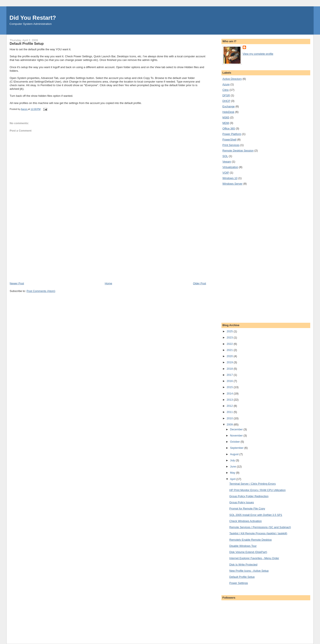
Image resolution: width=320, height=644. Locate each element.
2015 (230, 387)
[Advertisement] (42, 252)
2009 (230, 424)
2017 (230, 375)
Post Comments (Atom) (41, 291)
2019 (230, 362)
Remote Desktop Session (238, 151)
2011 (230, 412)
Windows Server (233, 184)
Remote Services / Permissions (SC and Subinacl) (260, 527)
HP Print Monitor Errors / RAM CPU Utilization (257, 490)
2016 (230, 381)
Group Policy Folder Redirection (249, 496)
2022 (230, 344)
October (235, 442)
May (233, 473)
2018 (230, 369)
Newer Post (17, 283)
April (233, 479)
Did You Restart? (33, 18)
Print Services (231, 145)
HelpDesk (228, 112)
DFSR (226, 95)
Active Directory (232, 79)
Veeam (227, 162)
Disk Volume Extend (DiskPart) (248, 552)
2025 (230, 331)
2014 (230, 394)
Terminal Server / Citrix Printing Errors (252, 484)
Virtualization (230, 167)
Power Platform (232, 134)
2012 (230, 406)
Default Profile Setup (242, 577)
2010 (230, 418)
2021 (230, 350)
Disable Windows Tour (243, 546)
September (237, 448)
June (233, 467)
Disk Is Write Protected (243, 565)
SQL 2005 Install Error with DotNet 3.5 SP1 (256, 515)
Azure (226, 84)
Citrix (226, 90)
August (235, 454)
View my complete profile (258, 54)
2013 (230, 400)
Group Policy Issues (242, 502)
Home (108, 283)
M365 (226, 117)
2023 (230, 337)
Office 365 (229, 128)
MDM (226, 123)
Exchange (229, 106)
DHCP (226, 101)
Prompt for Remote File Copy (247, 509)
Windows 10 (230, 178)
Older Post (199, 283)
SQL (225, 156)
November (237, 436)
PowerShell (229, 140)
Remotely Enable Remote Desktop (250, 540)
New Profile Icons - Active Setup (249, 571)
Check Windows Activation (245, 521)
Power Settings (239, 583)
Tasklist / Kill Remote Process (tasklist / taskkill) (258, 533)
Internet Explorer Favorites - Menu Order (254, 558)
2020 (230, 356)
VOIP (226, 173)
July (233, 460)
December (237, 429)
